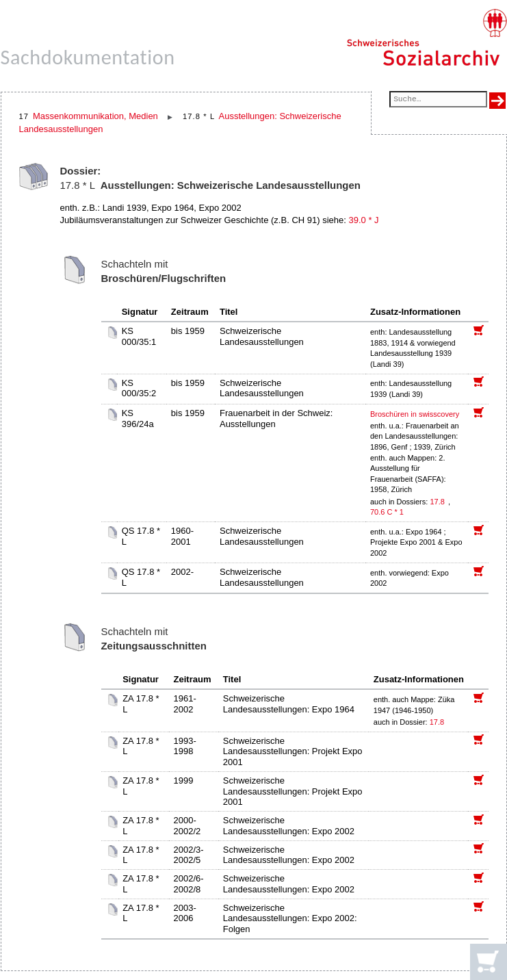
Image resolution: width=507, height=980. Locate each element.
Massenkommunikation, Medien (95, 116)
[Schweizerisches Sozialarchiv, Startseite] (427, 38)
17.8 (438, 502)
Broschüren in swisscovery (415, 414)
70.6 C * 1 (387, 512)
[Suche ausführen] (497, 101)
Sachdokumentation (88, 57)
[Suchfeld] (438, 100)
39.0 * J (363, 220)
